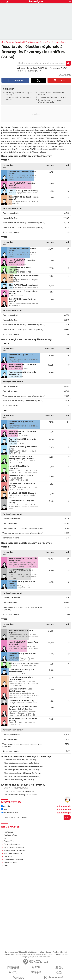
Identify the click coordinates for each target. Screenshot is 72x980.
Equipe (22, 952)
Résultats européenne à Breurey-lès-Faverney (23, 773)
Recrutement (9, 955)
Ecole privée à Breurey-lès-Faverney (19, 791)
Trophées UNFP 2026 (13, 853)
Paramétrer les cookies (39, 955)
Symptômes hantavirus (14, 847)
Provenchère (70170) (58, 68)
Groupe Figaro (27, 957)
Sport (4, 809)
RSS (66, 952)
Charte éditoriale (32, 952)
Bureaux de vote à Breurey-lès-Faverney (52, 97)
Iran (6, 838)
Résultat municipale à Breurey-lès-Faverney (22, 776)
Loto (6, 866)
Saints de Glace (10, 863)
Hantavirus (8, 832)
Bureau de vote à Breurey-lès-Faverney (20, 760)
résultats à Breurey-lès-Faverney (41, 135)
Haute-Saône (60, 42)
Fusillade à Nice (10, 835)
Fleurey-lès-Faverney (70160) (29, 71)
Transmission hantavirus (14, 850)
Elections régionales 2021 (16, 42)
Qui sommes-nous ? (12, 952)
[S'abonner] (36, 817)
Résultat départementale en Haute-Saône (21, 763)
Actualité (6, 806)
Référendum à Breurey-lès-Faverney (19, 780)
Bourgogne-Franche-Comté (41, 42)
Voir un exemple (64, 806)
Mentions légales (62, 955)
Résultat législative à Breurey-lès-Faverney (21, 770)
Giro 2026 (8, 857)
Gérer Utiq (51, 955)
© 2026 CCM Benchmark (42, 957)
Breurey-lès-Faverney (46, 100)
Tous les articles (58, 952)
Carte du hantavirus (12, 844)
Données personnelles (23, 955)
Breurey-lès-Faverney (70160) (16, 788)
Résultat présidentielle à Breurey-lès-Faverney (23, 766)
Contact (49, 952)
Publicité (42, 952)
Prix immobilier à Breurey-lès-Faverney (20, 795)
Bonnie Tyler (9, 841)
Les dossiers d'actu (10, 813)
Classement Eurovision (14, 860)
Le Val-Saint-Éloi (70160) (37, 68)
